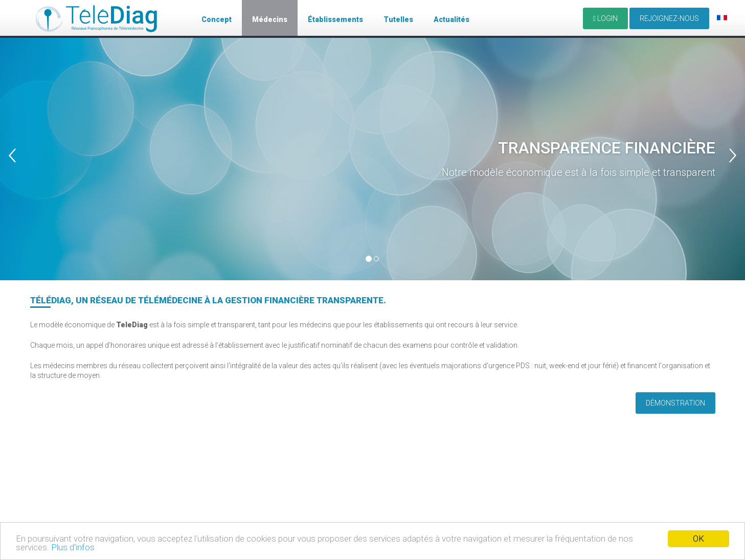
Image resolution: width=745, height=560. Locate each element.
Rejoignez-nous (669, 18)
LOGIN (605, 18)
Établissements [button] (335, 19)
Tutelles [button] (398, 19)
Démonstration (675, 403)
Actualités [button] (451, 19)
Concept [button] (217, 19)
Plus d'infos (73, 547)
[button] (19, 140)
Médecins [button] (270, 19)
